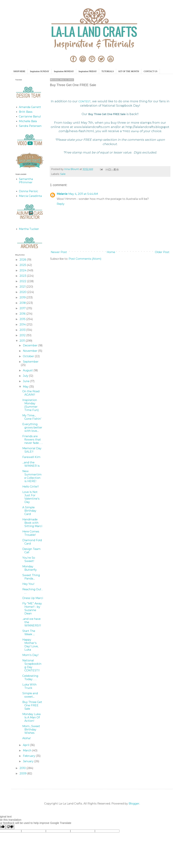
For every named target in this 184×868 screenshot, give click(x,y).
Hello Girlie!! (31, 487)
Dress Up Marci (33, 598)
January (29, 761)
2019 (23, 297)
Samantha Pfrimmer (26, 181)
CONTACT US (150, 71)
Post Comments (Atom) (85, 259)
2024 (23, 270)
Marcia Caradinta (30, 196)
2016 (23, 314)
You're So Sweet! (29, 559)
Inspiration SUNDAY (40, 71)
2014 (23, 324)
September (31, 362)
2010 (23, 768)
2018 (23, 303)
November (30, 351)
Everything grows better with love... (32, 427)
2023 (23, 276)
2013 (23, 330)
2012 (23, 335)
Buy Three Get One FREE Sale (32, 705)
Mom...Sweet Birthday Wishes (31, 729)
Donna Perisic (28, 191)
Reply (61, 204)
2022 (23, 281)
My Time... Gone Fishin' (32, 417)
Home (111, 252)
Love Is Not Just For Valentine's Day (31, 497)
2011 (23, 341)
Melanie (62, 194)
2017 (23, 308)
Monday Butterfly (30, 568)
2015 (23, 319)
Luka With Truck (29, 686)
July (26, 376)
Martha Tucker (29, 229)
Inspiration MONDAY (64, 71)
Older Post (162, 252)
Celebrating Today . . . (30, 677)
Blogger (134, 804)
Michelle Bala (28, 121)
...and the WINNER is (31, 464)
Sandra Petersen (30, 126)
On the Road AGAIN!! (31, 393)
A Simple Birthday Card (29, 511)
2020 (23, 292)
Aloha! (27, 738)
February (29, 756)
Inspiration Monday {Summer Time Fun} (30, 405)
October (29, 356)
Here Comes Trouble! (31, 533)
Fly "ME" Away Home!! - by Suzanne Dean (32, 608)
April (26, 745)
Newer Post (59, 252)
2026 (23, 260)
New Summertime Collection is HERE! (32, 476)
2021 (23, 287)
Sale (63, 174)
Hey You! (28, 584)
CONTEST (85, 101)
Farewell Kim (31, 457)
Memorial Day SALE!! (32, 450)
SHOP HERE (19, 71)
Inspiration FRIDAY (88, 71)
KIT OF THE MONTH (129, 71)
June (27, 381)
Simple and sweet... (30, 695)
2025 (23, 265)
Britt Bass (26, 112)
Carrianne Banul (30, 116)
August (28, 370)
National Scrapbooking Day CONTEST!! (32, 665)
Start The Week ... (29, 633)
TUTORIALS (108, 71)
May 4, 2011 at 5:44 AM (83, 194)
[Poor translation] (10, 827)
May (26, 387)
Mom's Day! (30, 655)
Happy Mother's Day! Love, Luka (30, 645)
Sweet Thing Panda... (31, 577)
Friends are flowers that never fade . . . (32, 440)
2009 (23, 773)
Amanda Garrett (30, 107)
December (31, 345)
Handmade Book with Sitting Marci (32, 523)
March (28, 750)
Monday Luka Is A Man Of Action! (31, 717)
